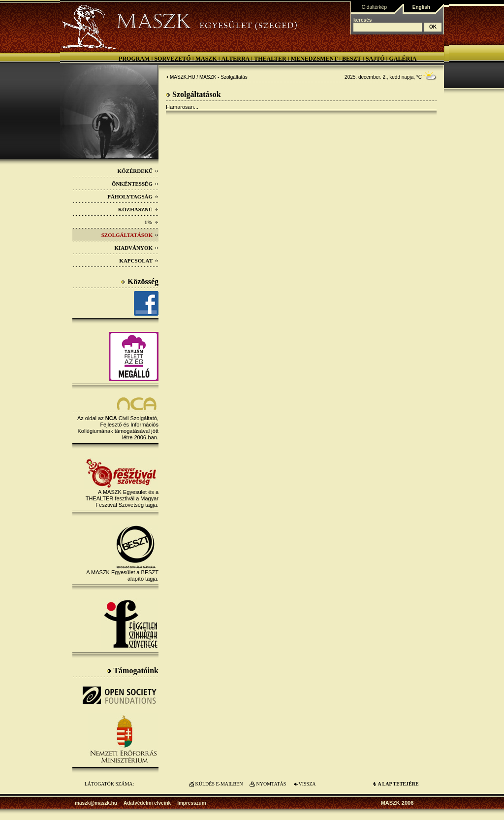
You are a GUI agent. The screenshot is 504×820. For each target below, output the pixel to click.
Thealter (270, 59)
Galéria (403, 59)
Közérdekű (138, 171)
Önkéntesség (135, 184)
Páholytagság (133, 197)
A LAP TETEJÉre (398, 784)
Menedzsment (314, 59)
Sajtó (375, 59)
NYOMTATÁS (271, 784)
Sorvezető (172, 59)
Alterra (236, 59)
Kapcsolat (139, 261)
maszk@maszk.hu (96, 803)
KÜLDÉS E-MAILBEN (219, 784)
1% (152, 222)
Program (134, 59)
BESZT (352, 59)
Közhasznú (138, 209)
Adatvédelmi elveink (147, 803)
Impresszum (191, 803)
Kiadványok (136, 248)
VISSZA (307, 784)
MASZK (206, 59)
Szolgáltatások (130, 235)
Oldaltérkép (374, 7)
